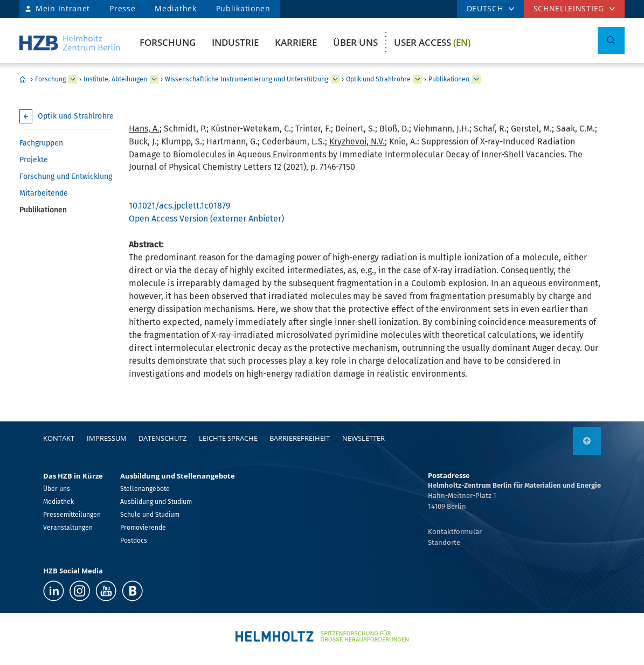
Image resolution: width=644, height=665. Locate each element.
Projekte (34, 160)
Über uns (355, 42)
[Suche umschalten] (611, 40)
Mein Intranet (63, 8)
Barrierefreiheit (300, 438)
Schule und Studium (150, 515)
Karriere (296, 42)
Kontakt (59, 438)
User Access (432, 42)
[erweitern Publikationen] (476, 79)
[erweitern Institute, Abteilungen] (154, 79)
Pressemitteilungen (72, 515)
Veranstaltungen (68, 528)
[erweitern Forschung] (73, 79)
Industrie (235, 42)
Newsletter (363, 438)
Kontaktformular (455, 532)
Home (23, 79)
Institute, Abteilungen (115, 79)
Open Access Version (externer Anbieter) (206, 219)
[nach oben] (587, 441)
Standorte (444, 542)
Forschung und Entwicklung (66, 176)
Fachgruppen (41, 143)
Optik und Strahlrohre (378, 79)
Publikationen (243, 8)
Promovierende (143, 528)
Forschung (168, 42)
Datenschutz (162, 438)
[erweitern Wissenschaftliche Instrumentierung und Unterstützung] (335, 79)
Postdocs (134, 541)
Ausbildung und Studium (156, 502)
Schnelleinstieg (569, 8)
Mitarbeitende (44, 193)
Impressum (107, 438)
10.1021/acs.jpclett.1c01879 (179, 206)
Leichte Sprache (228, 438)
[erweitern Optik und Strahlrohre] (418, 79)
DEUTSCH (485, 8)
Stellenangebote (145, 489)
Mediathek (175, 8)
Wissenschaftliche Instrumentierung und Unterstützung (247, 79)
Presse (122, 8)
